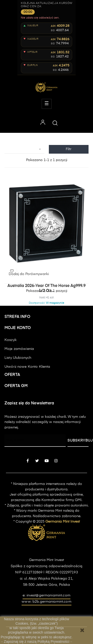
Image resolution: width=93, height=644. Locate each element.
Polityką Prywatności (54, 642)
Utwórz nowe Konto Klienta (27, 367)
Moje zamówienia (19, 349)
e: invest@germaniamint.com (46, 595)
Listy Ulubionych (18, 358)
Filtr (69, 149)
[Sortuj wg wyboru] (24, 149)
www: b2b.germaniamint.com (46, 602)
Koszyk (11, 340)
